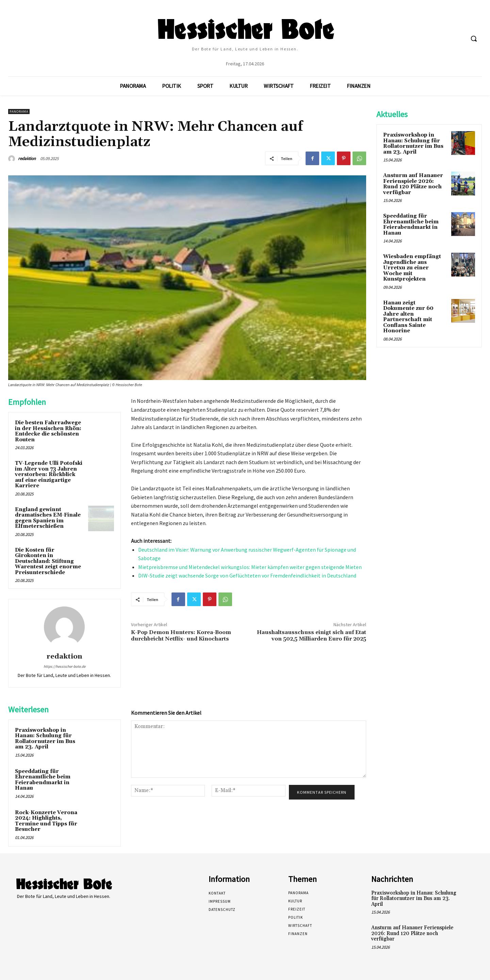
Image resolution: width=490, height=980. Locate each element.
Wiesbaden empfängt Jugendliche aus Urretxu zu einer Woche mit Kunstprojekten (412, 268)
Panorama (19, 112)
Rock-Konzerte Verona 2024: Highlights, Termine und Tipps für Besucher (46, 821)
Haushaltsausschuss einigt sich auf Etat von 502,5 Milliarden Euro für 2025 (312, 636)
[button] (474, 38)
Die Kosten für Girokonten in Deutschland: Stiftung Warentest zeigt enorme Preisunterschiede (48, 561)
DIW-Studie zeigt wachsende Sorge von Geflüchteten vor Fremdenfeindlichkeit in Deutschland (247, 575)
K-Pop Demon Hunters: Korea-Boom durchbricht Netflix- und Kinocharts (181, 636)
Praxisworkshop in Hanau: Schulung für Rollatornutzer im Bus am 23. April (45, 739)
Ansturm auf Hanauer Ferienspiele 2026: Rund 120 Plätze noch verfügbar (413, 184)
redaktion (27, 159)
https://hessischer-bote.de (64, 666)
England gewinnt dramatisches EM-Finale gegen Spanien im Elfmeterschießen (48, 518)
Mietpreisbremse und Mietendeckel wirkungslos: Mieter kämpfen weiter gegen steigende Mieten (250, 567)
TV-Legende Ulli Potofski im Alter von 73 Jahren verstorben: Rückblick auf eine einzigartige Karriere (49, 475)
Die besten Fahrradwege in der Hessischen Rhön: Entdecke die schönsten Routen (48, 431)
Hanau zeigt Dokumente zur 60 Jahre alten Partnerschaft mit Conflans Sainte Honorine (408, 317)
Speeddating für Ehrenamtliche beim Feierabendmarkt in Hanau (43, 780)
